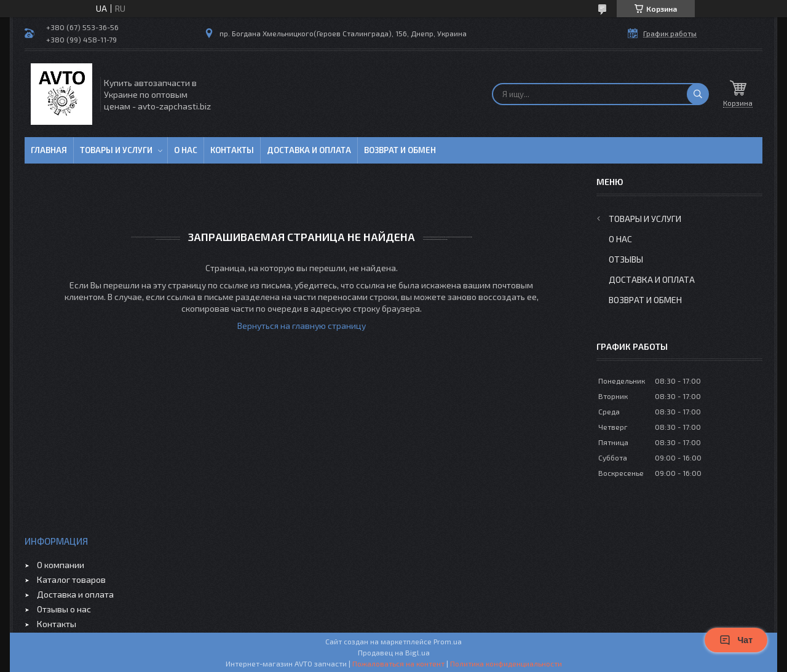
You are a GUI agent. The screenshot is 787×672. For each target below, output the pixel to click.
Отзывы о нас (64, 609)
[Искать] (698, 94)
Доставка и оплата (309, 150)
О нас (186, 150)
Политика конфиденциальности (506, 663)
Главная (49, 150)
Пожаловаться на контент (398, 663)
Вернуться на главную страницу (302, 326)
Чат (736, 640)
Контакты (232, 150)
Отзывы (626, 259)
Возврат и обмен (400, 150)
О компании (61, 565)
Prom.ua (448, 641)
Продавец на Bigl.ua (394, 652)
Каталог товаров (71, 579)
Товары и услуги (116, 150)
